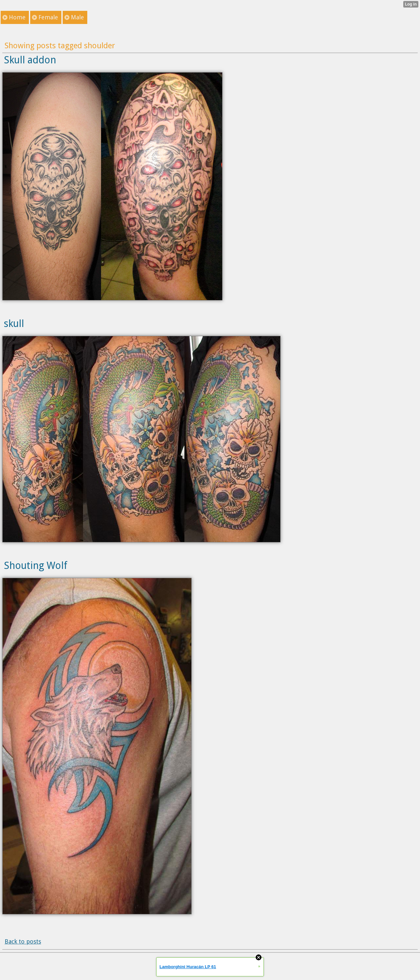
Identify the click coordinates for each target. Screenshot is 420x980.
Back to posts (23, 941)
